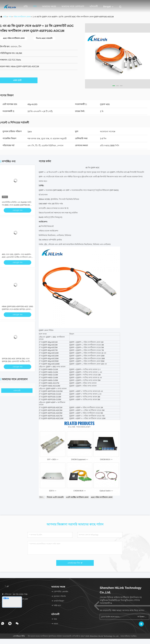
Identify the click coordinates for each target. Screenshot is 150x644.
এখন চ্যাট (19, 80)
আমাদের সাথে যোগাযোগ (73, 6)
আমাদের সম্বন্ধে (49, 6)
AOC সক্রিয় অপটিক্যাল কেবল (102, 497)
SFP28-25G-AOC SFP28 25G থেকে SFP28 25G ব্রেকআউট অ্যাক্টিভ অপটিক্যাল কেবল (17, 361)
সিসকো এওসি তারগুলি (55, 497)
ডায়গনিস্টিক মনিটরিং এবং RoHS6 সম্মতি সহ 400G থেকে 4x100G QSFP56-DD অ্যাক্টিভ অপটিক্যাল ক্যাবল (17, 205)
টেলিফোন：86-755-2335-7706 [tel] (15, 594)
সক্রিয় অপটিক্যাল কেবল (22, 17)
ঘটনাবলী (94, 6)
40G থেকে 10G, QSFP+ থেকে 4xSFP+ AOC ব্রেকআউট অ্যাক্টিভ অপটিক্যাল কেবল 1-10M (17, 257)
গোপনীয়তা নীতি (19, 636)
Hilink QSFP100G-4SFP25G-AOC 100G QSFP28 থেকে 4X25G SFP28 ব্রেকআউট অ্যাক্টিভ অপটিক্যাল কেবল (17, 309)
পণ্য (35, 6)
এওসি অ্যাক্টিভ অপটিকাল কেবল (77, 497)
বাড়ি (26, 6)
